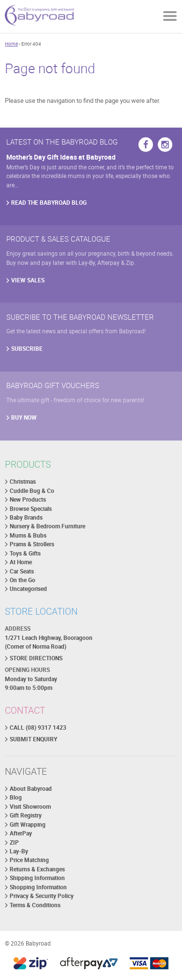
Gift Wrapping (28, 825)
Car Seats (22, 571)
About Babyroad (31, 789)
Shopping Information (38, 887)
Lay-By (19, 851)
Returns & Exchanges (37, 869)
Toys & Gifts (25, 553)
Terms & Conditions (35, 905)
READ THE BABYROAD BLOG (49, 203)
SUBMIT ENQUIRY (33, 739)
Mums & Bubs (28, 535)
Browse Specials (31, 509)
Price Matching (29, 860)
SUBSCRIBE (27, 349)
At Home (21, 562)
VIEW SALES (28, 280)
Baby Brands (26, 517)
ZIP (14, 842)
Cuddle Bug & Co (32, 491)
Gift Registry (26, 815)
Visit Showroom (30, 807)
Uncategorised (28, 589)
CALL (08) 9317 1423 (38, 727)
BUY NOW (24, 417)
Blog (16, 797)
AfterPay (21, 833)
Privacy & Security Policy (42, 896)
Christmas (23, 482)
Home (11, 44)
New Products (28, 499)
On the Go (23, 580)
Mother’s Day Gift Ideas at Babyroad (61, 157)
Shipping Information (37, 878)
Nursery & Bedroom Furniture (47, 526)
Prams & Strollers (32, 544)
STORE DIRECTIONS (36, 658)
